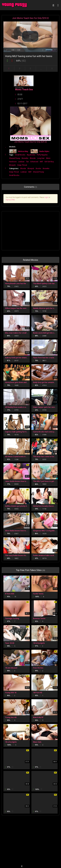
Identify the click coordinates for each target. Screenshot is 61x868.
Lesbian (21, 162)
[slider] (30, 48)
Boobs (38, 168)
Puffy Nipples (42, 155)
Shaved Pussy (15, 158)
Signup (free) (10, 200)
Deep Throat (22, 165)
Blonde (33, 158)
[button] (30, 36)
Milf (41, 162)
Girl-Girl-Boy (49, 162)
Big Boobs (31, 155)
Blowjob (12, 165)
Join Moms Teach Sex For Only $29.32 (30, 18)
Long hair (41, 158)
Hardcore (13, 162)
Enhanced (34, 162)
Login (46, 197)
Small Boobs (20, 155)
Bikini (48, 158)
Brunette (25, 158)
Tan (27, 162)
